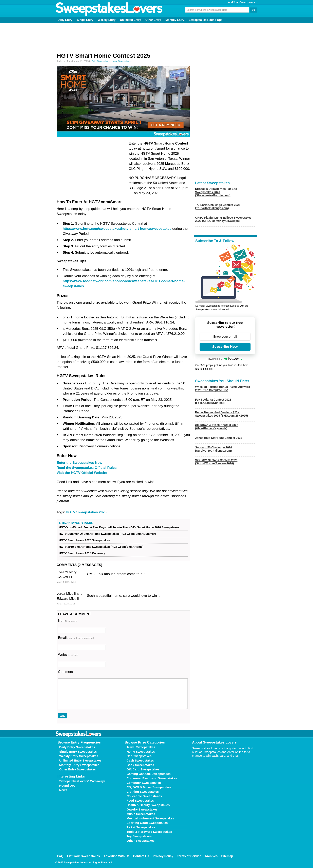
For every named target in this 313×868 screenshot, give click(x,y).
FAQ (60, 856)
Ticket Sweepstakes (141, 827)
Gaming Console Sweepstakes (149, 774)
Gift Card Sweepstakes (143, 769)
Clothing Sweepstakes (143, 792)
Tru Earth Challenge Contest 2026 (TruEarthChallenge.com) (218, 206)
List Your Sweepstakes (84, 856)
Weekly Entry (107, 20)
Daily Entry (65, 20)
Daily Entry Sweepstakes (77, 747)
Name (68, 621)
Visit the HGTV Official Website (82, 473)
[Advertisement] (156, 36)
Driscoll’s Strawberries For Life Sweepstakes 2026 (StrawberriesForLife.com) (216, 192)
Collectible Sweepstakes (144, 796)
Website (68, 655)
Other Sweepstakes (141, 841)
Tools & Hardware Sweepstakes (149, 832)
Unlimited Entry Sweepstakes (80, 760)
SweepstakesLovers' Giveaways (82, 781)
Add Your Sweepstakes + (242, 2)
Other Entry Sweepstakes (78, 769)
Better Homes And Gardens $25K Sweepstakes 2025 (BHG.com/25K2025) (222, 414)
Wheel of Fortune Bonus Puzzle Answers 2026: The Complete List (223, 388)
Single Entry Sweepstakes (78, 752)
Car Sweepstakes (139, 756)
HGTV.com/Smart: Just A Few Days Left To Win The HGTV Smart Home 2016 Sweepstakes (119, 527)
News (63, 790)
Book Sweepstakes (140, 765)
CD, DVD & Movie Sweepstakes (149, 787)
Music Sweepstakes (141, 814)
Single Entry (85, 20)
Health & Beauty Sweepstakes (148, 805)
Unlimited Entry (131, 20)
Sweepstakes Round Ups (206, 20)
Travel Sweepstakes (141, 747)
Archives (211, 856)
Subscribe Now (225, 347)
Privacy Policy (163, 856)
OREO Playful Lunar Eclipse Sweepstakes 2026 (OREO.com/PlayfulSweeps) (223, 219)
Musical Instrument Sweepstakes (150, 818)
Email (76, 638)
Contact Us (141, 856)
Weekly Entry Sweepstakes (79, 756)
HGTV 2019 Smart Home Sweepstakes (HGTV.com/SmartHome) (101, 547)
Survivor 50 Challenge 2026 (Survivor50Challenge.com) (214, 449)
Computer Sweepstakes (144, 783)
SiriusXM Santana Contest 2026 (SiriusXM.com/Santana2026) (216, 462)
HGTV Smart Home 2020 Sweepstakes (84, 540)
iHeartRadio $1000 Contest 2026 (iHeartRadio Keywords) (217, 427)
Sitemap (227, 856)
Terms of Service (189, 856)
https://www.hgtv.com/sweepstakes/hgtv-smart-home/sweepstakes (117, 229)
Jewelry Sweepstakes (142, 809)
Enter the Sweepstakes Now (79, 463)
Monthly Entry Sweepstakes (79, 765)
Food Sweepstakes (140, 800)
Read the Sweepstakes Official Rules (87, 468)
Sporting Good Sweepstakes (147, 823)
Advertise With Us (116, 856)
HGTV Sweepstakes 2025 (86, 512)
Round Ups (67, 786)
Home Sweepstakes (122, 61)
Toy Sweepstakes (139, 836)
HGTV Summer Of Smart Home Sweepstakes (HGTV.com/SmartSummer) (107, 534)
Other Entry (153, 20)
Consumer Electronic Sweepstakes (152, 778)
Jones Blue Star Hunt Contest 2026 (219, 438)
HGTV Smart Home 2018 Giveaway (82, 553)
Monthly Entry (175, 20)
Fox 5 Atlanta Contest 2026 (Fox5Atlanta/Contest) (213, 401)
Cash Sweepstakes (140, 760)
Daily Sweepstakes (101, 61)
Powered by (224, 359)
